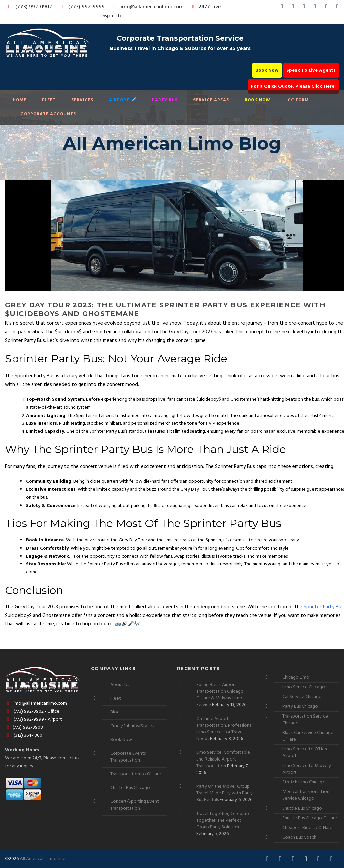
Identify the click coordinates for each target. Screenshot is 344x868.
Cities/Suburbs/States (132, 726)
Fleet (49, 100)
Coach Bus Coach (299, 838)
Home (20, 100)
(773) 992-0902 (29, 7)
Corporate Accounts (48, 114)
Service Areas (211, 100)
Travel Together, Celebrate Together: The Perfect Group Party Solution (223, 820)
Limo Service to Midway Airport (307, 769)
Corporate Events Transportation (128, 757)
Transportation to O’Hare (136, 774)
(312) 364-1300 (24, 735)
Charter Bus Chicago (130, 788)
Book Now (267, 70)
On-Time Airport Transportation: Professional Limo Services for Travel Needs (224, 729)
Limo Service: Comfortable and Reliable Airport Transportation (223, 759)
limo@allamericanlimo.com (147, 7)
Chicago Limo (296, 677)
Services (82, 100)
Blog (115, 712)
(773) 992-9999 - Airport (34, 719)
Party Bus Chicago (300, 707)
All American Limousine (43, 859)
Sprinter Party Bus (324, 607)
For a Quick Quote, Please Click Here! (293, 86)
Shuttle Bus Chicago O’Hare (310, 818)
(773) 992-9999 (81, 7)
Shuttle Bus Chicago (302, 808)
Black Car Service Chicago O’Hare (308, 736)
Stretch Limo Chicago (304, 782)
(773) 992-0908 (24, 727)
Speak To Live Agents (311, 70)
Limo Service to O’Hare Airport (305, 753)
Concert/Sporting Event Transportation (135, 805)
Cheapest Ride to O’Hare (307, 828)
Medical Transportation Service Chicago (306, 795)
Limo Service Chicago (304, 687)
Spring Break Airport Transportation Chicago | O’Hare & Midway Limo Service (221, 695)
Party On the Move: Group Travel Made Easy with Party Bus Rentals (224, 793)
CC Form (298, 100)
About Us (120, 685)
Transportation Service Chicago (305, 720)
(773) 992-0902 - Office (32, 712)
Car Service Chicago (302, 697)
